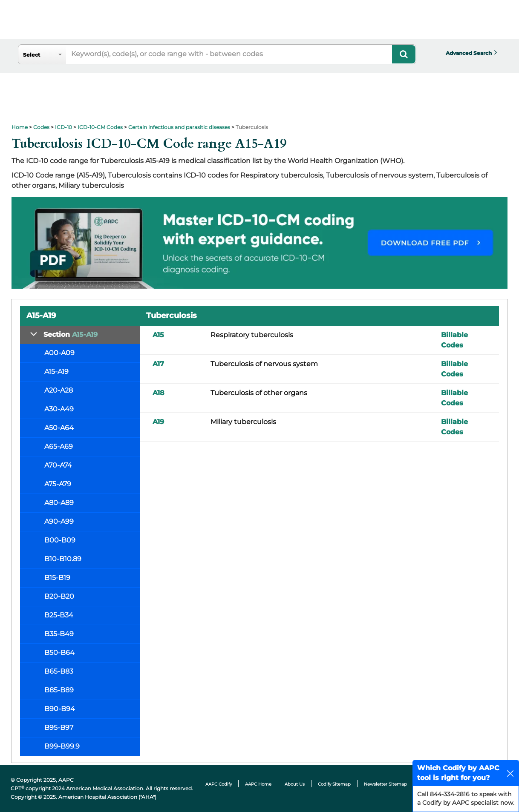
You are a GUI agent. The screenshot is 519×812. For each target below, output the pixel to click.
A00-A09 (59, 353)
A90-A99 (59, 521)
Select (32, 55)
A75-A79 (58, 484)
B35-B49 (59, 634)
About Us (295, 784)
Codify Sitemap (334, 784)
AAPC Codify (219, 784)
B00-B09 (60, 540)
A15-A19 (56, 372)
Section (71, 334)
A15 (158, 335)
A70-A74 (58, 465)
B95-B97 (59, 727)
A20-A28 (59, 390)
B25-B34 (59, 615)
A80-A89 (59, 503)
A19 (158, 422)
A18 (159, 393)
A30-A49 (59, 409)
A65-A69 (59, 446)
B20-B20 (59, 596)
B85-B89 (59, 690)
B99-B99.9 (62, 746)
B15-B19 (57, 578)
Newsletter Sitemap (385, 784)
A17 (158, 364)
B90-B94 (60, 709)
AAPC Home (258, 784)
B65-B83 (59, 671)
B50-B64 (59, 653)
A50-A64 (59, 428)
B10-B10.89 (63, 559)
